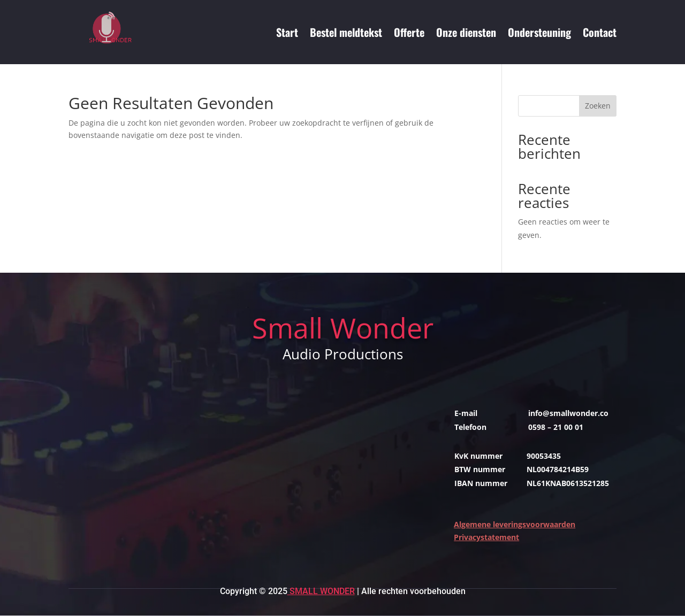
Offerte (409, 32)
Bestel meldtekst (346, 32)
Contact (600, 32)
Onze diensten (466, 32)
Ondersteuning (539, 32)
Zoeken (598, 106)
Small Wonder (321, 591)
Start (287, 32)
